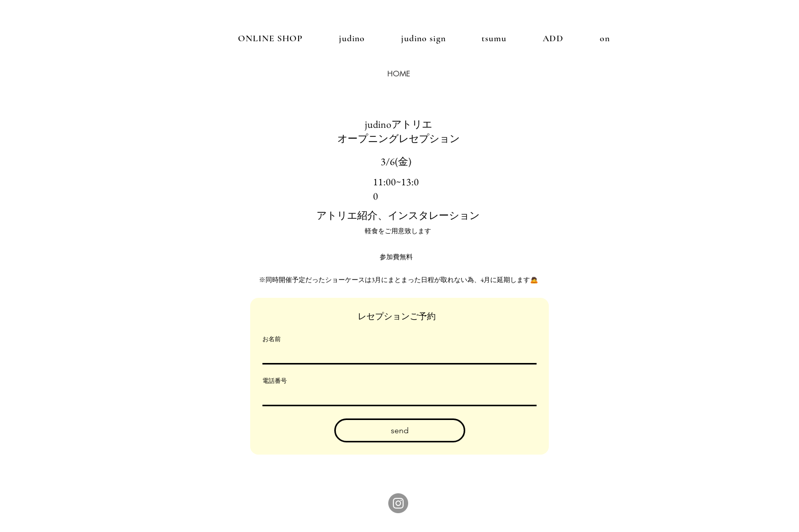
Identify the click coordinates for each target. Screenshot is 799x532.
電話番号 (275, 381)
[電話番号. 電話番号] (396, 397)
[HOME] (398, 73)
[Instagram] (398, 503)
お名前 (272, 339)
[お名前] (396, 355)
